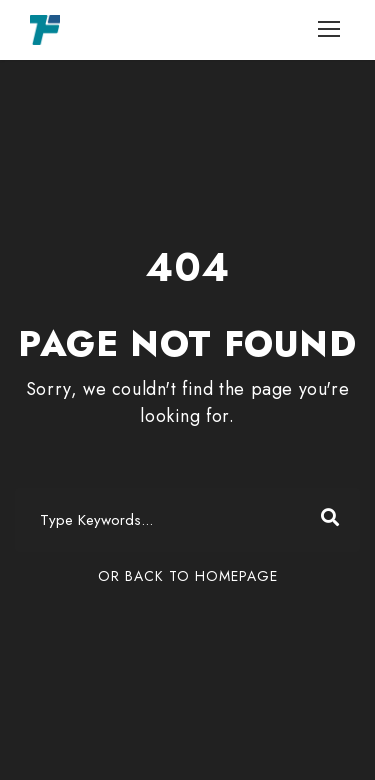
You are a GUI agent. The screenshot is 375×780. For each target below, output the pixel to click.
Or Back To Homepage (188, 576)
